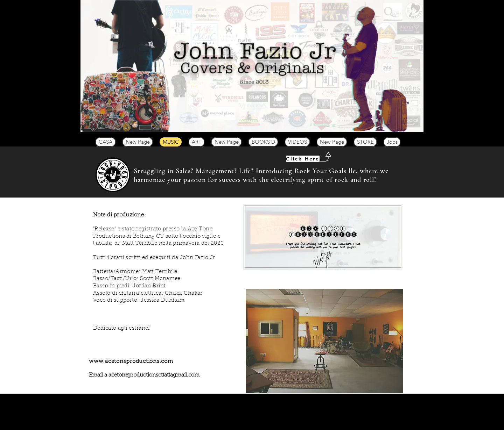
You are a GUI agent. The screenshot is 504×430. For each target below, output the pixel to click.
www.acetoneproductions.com (131, 362)
